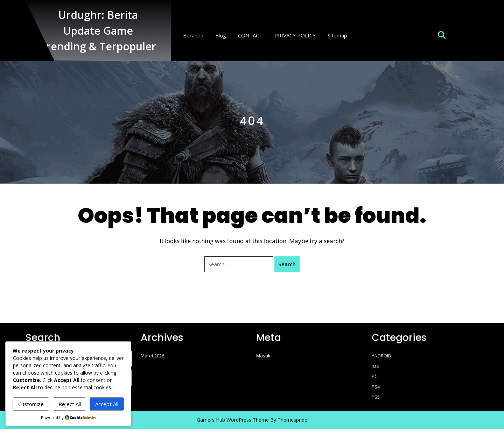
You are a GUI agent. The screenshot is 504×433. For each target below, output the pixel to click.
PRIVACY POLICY (295, 35)
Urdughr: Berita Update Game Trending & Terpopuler (98, 31)
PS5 (376, 393)
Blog (221, 35)
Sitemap (337, 35)
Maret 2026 (152, 352)
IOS (375, 362)
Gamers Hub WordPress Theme (233, 416)
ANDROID (381, 352)
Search (287, 264)
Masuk (263, 352)
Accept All (107, 404)
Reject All (70, 404)
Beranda (193, 35)
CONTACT (250, 35)
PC (374, 373)
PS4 (376, 383)
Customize (31, 404)
